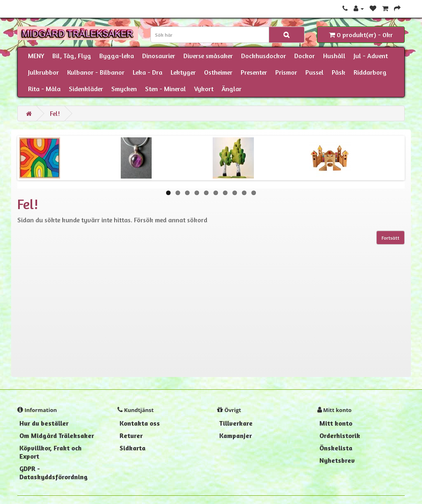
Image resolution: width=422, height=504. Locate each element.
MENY (36, 56)
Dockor (305, 56)
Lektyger (183, 72)
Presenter (254, 72)
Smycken (124, 89)
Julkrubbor (43, 72)
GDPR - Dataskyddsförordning (54, 473)
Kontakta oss (140, 423)
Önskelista (336, 448)
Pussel (314, 72)
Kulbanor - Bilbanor (96, 72)
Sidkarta (132, 448)
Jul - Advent (371, 56)
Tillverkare (236, 423)
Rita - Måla (44, 89)
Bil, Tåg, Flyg (72, 56)
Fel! (55, 113)
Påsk (339, 72)
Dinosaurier (159, 56)
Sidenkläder (86, 89)
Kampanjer (236, 436)
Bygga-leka (117, 56)
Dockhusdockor (264, 56)
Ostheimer (218, 72)
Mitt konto (336, 423)
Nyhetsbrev (337, 460)
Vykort (204, 89)
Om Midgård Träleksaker (57, 436)
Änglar (232, 89)
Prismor (286, 72)
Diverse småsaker (208, 56)
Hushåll (334, 56)
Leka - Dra (148, 72)
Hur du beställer (44, 423)
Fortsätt (390, 238)
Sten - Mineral (165, 89)
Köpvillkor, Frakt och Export (50, 452)
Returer (131, 436)
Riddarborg (370, 72)
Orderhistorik (340, 436)
